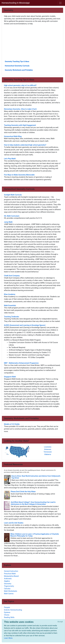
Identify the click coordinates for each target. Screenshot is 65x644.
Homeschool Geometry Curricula (17, 66)
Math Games (9, 594)
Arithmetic (8, 579)
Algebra (7, 581)
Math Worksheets (11, 591)
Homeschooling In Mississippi (16, 3)
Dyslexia (7, 612)
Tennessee (48, 452)
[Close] (60, 622)
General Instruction (11, 571)
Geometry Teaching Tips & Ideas (17, 61)
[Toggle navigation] (60, 3)
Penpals (7, 607)
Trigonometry (9, 586)
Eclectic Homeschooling (13, 610)
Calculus (7, 589)
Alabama (48, 454)
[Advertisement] (33, 42)
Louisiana (48, 447)
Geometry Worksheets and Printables (19, 70)
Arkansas (48, 449)
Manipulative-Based (11, 576)
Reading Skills (9, 617)
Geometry (8, 584)
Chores (7, 615)
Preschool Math (10, 574)
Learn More (8, 638)
